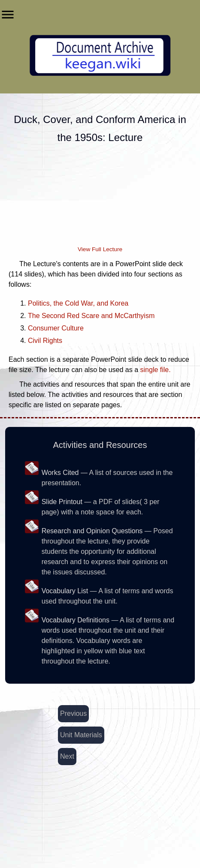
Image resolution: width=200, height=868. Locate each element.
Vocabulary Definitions (76, 620)
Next (67, 756)
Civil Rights (45, 341)
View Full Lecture (100, 249)
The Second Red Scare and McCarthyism (91, 316)
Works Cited (60, 473)
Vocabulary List (65, 591)
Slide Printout (62, 502)
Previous (73, 713)
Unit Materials (81, 735)
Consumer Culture (56, 328)
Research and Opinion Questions (92, 531)
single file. (156, 370)
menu (8, 15)
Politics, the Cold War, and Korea (78, 303)
